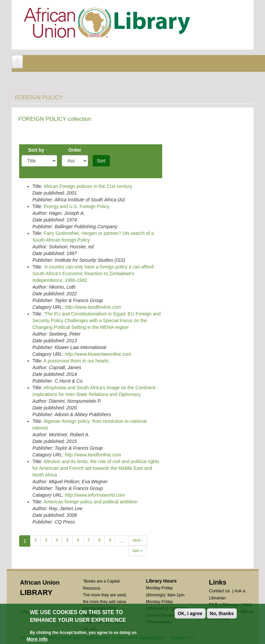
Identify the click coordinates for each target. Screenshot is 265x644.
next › (138, 540)
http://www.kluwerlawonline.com (98, 354)
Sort (101, 161)
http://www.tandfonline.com (93, 307)
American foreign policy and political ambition (90, 502)
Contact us (219, 591)
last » (138, 551)
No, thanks (222, 613)
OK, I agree (190, 613)
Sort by (36, 150)
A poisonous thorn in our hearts (76, 361)
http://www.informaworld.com (95, 495)
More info (37, 639)
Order (75, 150)
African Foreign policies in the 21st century (88, 186)
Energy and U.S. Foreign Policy (76, 206)
